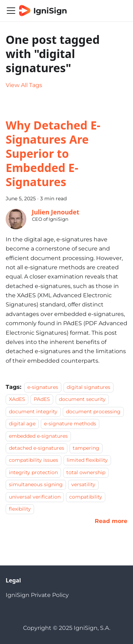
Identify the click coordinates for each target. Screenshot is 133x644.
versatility (83, 484)
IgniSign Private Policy (37, 595)
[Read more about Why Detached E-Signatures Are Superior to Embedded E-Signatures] (111, 521)
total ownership (86, 472)
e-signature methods (70, 424)
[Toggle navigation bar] (11, 11)
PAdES (42, 399)
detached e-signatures (37, 448)
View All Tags (24, 85)
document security (82, 399)
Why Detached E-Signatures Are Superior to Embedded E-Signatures (53, 153)
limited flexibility (87, 460)
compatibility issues (34, 460)
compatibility (86, 497)
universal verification (35, 497)
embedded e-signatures (38, 436)
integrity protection (33, 472)
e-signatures (43, 387)
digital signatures (88, 387)
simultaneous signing (36, 484)
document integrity (33, 412)
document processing (93, 412)
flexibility (20, 509)
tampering (86, 448)
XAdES (17, 399)
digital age (22, 424)
